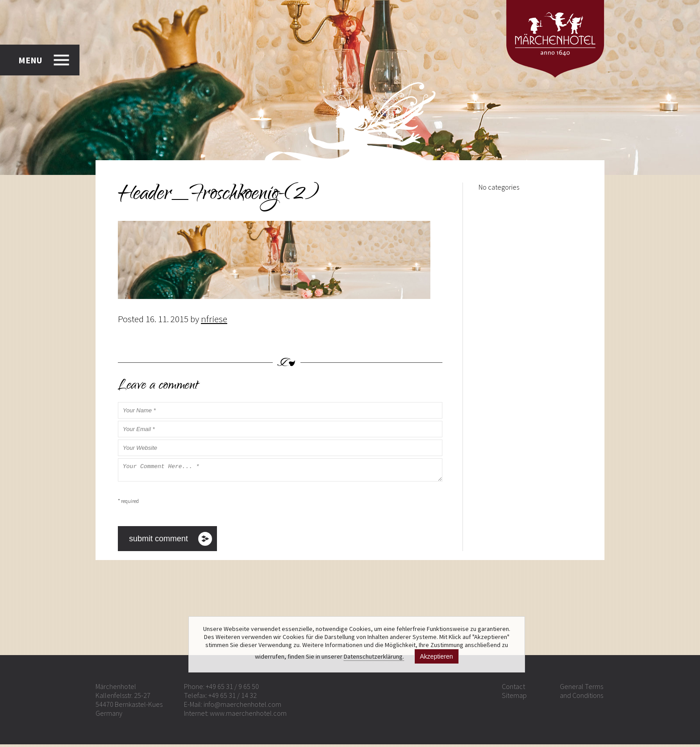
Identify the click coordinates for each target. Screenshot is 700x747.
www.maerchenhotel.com (248, 716)
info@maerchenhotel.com (242, 707)
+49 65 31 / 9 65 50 (232, 689)
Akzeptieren (437, 656)
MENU (30, 60)
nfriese (214, 319)
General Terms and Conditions (581, 693)
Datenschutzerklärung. (374, 656)
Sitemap (514, 698)
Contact (513, 689)
